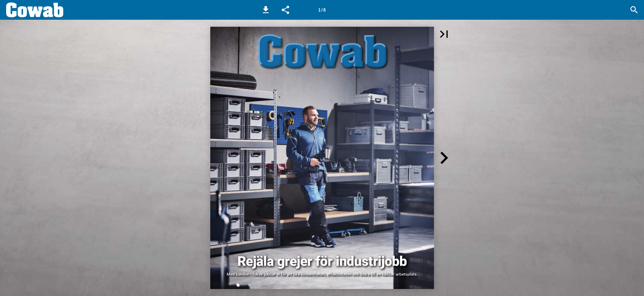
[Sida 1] (322, 10)
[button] (266, 10)
